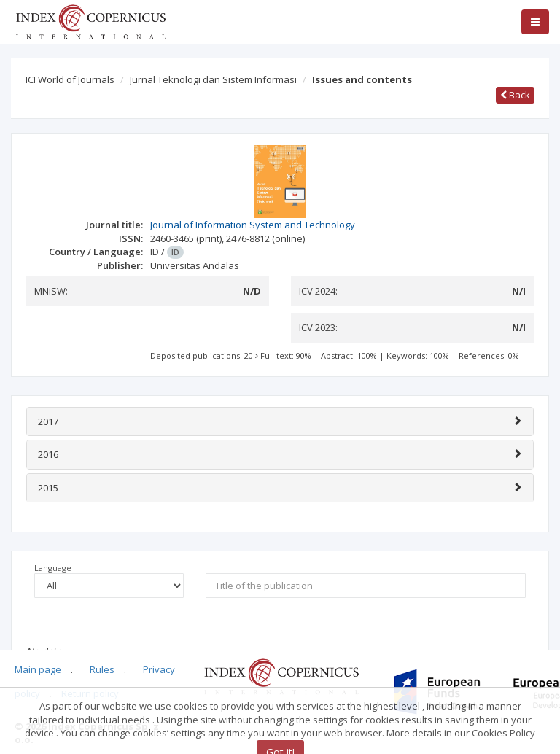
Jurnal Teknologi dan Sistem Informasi (213, 79)
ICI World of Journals (70, 79)
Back (515, 95)
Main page (38, 669)
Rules (102, 669)
